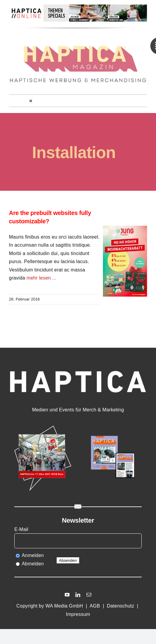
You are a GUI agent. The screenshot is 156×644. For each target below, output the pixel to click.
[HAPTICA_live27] (43, 427)
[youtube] (67, 595)
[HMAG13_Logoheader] (78, 47)
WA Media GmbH (64, 606)
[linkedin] (78, 595)
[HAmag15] (113, 427)
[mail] (89, 595)
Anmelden (33, 555)
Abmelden (33, 564)
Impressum (78, 614)
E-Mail (22, 529)
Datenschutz (121, 606)
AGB (95, 606)
